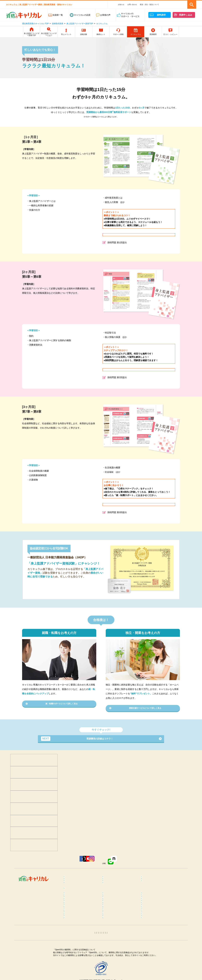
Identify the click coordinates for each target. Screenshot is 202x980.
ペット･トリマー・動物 (116, 885)
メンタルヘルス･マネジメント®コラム (81, 911)
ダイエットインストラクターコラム (120, 919)
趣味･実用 (110, 892)
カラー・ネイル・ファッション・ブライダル (159, 886)
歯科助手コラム (74, 939)
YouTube (88, 862)
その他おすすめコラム (154, 975)
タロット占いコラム (114, 971)
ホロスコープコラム (153, 971)
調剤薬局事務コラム (153, 935)
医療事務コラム (112, 935)
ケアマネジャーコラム (115, 944)
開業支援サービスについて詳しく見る (145, 709)
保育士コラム (111, 939)
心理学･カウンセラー (76, 875)
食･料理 (147, 875)
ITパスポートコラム (76, 966)
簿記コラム (72, 952)
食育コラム (72, 930)
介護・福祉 (149, 880)
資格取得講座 (58, 24)
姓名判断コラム (112, 975)
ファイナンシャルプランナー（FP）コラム (157, 946)
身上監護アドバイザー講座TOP (80, 24)
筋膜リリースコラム (153, 925)
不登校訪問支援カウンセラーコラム (120, 911)
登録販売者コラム (75, 935)
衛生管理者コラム (113, 961)
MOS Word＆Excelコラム (155, 961)
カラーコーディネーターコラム (158, 966)
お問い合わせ (132, 5)
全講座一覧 (58, 15)
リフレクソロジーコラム (78, 918)
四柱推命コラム (74, 975)
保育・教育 (110, 880)
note (147, 862)
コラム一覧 (72, 901)
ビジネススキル (74, 885)
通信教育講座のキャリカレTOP (35, 24)
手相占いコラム (74, 971)
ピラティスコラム (75, 925)
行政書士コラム (151, 952)
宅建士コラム (111, 952)
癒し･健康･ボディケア (115, 875)
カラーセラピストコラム (116, 905)
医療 (68, 880)
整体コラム (149, 910)
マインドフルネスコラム (155, 905)
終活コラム (149, 939)
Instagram (107, 862)
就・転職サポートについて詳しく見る (62, 704)
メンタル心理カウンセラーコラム (82, 905)
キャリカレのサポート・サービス (130, 15)
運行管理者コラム (113, 957)
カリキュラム (102, 24)
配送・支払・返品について (149, 5)
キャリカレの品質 (82, 15)
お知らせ (121, 5)
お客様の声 (105, 15)
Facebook (50, 862)
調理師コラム (111, 930)
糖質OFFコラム (151, 930)
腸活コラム (110, 925)
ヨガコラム (149, 918)
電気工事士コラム (152, 957)
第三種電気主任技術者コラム (80, 961)
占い (68, 892)
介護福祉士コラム (75, 944)
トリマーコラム (112, 966)
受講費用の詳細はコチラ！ (81, 740)
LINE (128, 862)
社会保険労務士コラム (77, 957)
